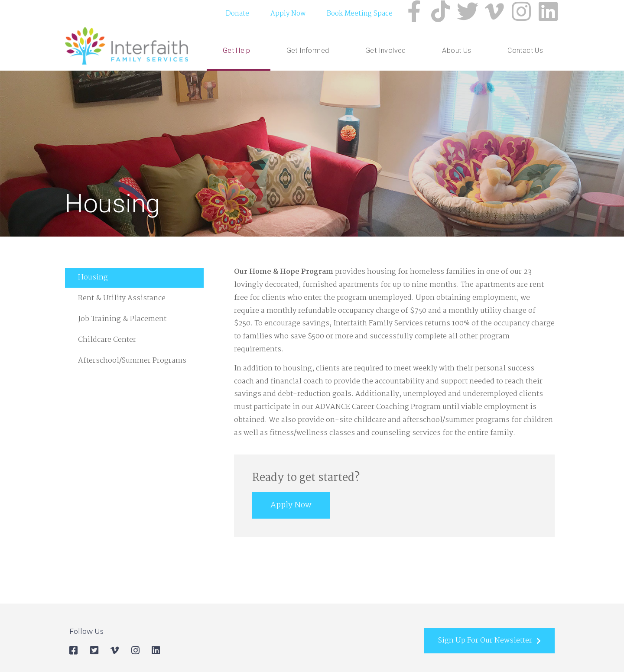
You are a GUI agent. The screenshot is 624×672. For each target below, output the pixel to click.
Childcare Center (107, 344)
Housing (93, 282)
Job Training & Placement (122, 323)
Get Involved (388, 52)
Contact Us (525, 52)
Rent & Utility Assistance (122, 303)
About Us (459, 52)
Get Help (239, 52)
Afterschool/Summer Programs (132, 365)
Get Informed (310, 52)
